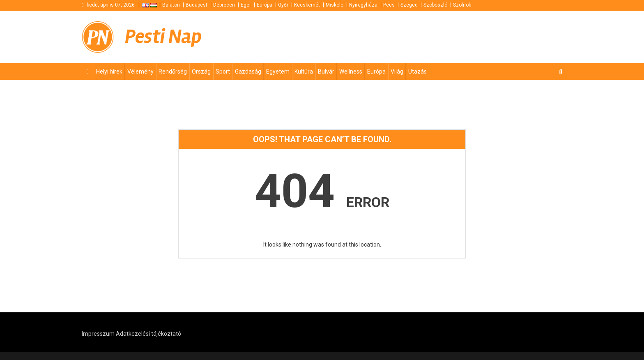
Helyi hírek (109, 72)
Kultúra (304, 72)
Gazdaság (248, 72)
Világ (397, 72)
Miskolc (335, 5)
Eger (246, 5)
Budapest (197, 5)
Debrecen (224, 5)
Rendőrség (173, 72)
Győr (283, 5)
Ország (201, 72)
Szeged (409, 5)
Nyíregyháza (363, 5)
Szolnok (462, 5)
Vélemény (140, 72)
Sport (223, 72)
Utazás (417, 72)
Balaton (171, 5)
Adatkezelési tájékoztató (148, 334)
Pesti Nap (163, 37)
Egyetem (278, 72)
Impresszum (98, 334)
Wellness (351, 72)
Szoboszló (435, 5)
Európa (264, 5)
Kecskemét (307, 5)
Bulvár (326, 72)
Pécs (389, 5)
